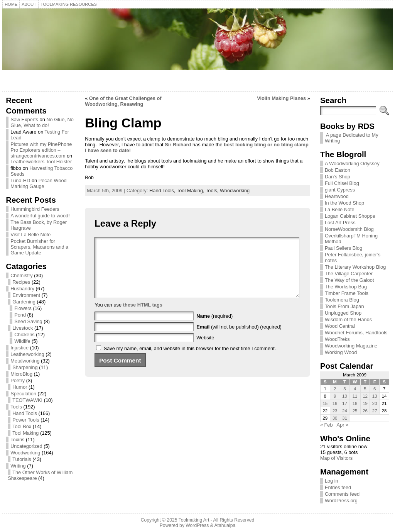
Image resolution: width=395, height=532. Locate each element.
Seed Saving (28, 321)
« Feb (327, 425)
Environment (26, 295)
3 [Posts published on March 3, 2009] (344, 389)
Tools (16, 407)
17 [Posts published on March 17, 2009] (345, 403)
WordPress (197, 525)
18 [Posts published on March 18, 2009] (355, 403)
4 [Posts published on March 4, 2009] (355, 389)
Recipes (21, 282)
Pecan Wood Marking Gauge (39, 183)
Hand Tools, (163, 191)
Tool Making (25, 433)
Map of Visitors (336, 458)
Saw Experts (24, 119)
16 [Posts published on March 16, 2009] (335, 403)
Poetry (18, 380)
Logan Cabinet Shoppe (350, 216)
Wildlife (22, 341)
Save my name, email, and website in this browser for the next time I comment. (190, 360)
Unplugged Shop (343, 313)
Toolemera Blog (342, 300)
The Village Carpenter (349, 274)
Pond (20, 315)
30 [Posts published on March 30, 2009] (335, 418)
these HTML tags (143, 316)
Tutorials (22, 459)
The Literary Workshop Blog (355, 267)
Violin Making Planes (281, 98)
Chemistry (22, 275)
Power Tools (26, 420)
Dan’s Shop (338, 177)
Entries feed (338, 487)
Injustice (19, 348)
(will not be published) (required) (239, 338)
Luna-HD (20, 180)
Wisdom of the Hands (348, 319)
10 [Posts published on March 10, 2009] (345, 396)
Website (205, 349)
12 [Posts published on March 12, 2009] (365, 396)
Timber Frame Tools (347, 293)
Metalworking (25, 361)
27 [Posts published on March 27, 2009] (375, 411)
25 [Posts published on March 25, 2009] (355, 411)
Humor (20, 387)
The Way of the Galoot (349, 280)
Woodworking (25, 453)
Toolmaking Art (194, 520)
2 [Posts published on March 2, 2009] (335, 389)
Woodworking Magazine (351, 346)
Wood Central (340, 326)
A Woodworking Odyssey (352, 163)
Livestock (23, 328)
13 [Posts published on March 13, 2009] (375, 396)
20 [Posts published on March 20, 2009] (375, 403)
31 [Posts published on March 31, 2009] (345, 418)
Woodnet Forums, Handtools (356, 333)
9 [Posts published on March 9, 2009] (335, 396)
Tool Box (22, 426)
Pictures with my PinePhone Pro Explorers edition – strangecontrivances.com (41, 150)
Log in (332, 481)
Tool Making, (191, 191)
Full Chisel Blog (342, 183)
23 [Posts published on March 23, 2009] (335, 411)
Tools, (213, 191)
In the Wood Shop (344, 203)
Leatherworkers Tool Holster (41, 162)
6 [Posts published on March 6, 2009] (375, 389)
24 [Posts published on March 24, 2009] (345, 411)
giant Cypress (340, 190)
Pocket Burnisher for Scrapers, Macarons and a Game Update (39, 247)
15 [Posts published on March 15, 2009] (325, 403)
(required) (214, 328)
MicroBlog (21, 374)
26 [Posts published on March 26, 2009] (365, 411)
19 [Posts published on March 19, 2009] (365, 403)
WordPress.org (341, 501)
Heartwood (337, 196)
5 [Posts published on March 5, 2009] (365, 389)
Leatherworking (27, 354)
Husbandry (22, 289)
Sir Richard (177, 145)
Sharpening (25, 367)
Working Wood (341, 352)
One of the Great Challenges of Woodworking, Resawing (123, 101)
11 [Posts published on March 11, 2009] (355, 396)
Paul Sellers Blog (344, 248)
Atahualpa (225, 525)
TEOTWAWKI (27, 400)
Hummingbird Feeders (35, 209)
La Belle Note (340, 209)
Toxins (17, 440)
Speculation (23, 394)
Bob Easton (338, 170)
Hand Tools (25, 413)
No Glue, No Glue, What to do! (42, 122)
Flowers (23, 308)
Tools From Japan (344, 306)
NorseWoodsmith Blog (349, 229)
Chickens (24, 335)
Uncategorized (26, 446)
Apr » (343, 425)
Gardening (24, 302)
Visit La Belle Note (30, 235)
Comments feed (342, 494)
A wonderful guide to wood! (40, 216)
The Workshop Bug (346, 287)
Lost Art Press (340, 223)
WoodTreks (337, 339)
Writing (18, 466)
